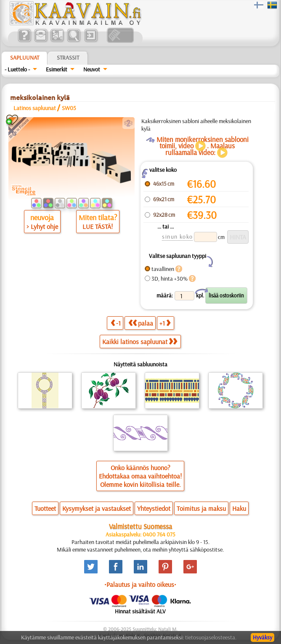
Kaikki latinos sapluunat (140, 342)
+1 (165, 323)
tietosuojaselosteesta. (211, 637)
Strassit (68, 58)
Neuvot (92, 69)
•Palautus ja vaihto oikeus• (140, 584)
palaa (141, 323)
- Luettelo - (17, 69)
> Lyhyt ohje (42, 226)
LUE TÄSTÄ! (98, 226)
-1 (116, 323)
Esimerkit (57, 69)
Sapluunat (25, 58)
